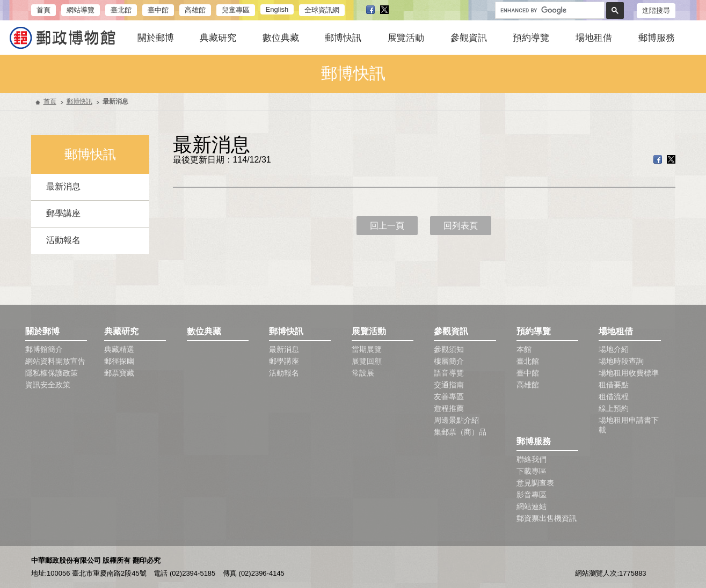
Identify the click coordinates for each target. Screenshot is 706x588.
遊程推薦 (449, 408)
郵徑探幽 (119, 361)
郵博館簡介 (44, 349)
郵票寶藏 (119, 373)
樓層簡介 (449, 361)
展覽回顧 (367, 361)
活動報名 (63, 240)
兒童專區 (236, 10)
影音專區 (532, 495)
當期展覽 (367, 349)
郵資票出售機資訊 (547, 518)
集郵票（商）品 (460, 432)
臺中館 (158, 10)
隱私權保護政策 (52, 373)
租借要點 (614, 385)
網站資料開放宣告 (55, 361)
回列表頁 (461, 226)
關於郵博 (156, 38)
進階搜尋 (656, 10)
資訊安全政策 (48, 385)
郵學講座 (63, 213)
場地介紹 (614, 349)
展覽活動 (406, 38)
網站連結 (532, 506)
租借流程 (614, 396)
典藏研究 (218, 38)
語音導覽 (449, 373)
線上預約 (614, 408)
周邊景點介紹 (456, 420)
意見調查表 (535, 483)
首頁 (43, 10)
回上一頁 (387, 226)
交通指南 (449, 385)
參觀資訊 (469, 38)
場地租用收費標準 (629, 373)
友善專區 (449, 396)
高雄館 (195, 10)
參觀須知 (449, 349)
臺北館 (121, 10)
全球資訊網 (322, 10)
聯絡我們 (532, 459)
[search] (549, 10)
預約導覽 (531, 38)
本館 (524, 349)
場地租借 (594, 38)
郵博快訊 (343, 38)
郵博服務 (657, 38)
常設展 (363, 373)
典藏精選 (119, 349)
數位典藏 (281, 38)
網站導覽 (81, 10)
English (277, 9)
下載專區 (532, 471)
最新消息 (63, 186)
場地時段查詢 (621, 361)
